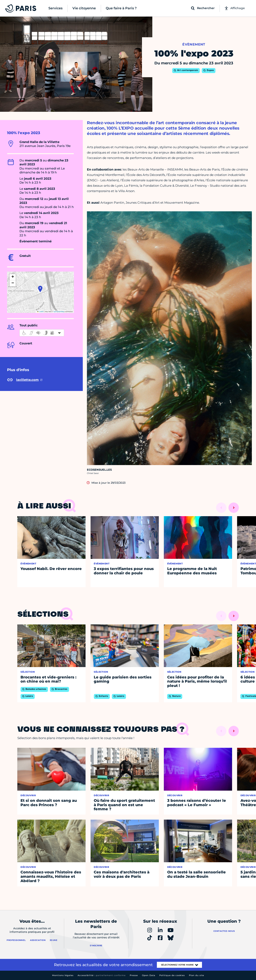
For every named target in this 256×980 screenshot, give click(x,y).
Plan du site (197, 975)
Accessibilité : (102, 975)
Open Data (149, 975)
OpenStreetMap (59, 312)
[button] (40, 289)
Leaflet (40, 312)
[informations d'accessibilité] (42, 333)
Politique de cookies (172, 975)
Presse (134, 975)
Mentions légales (63, 975)
